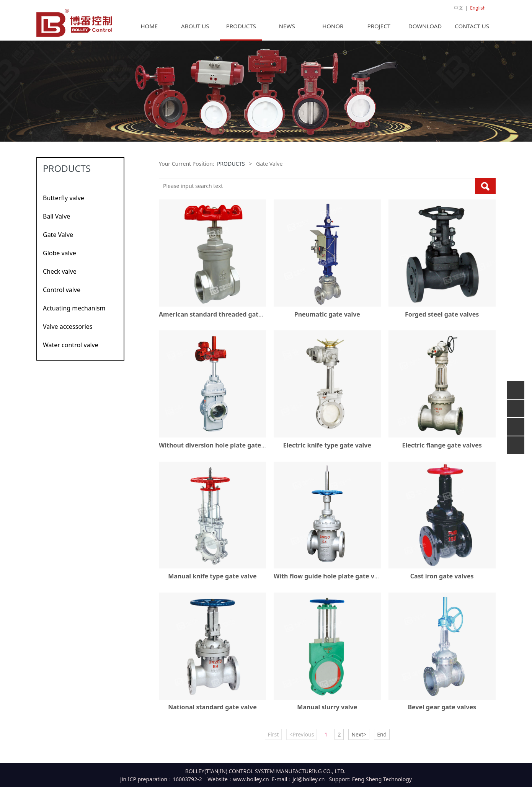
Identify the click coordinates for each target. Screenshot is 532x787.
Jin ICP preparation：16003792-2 (161, 783)
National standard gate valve (212, 711)
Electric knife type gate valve (327, 449)
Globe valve (60, 257)
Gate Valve (58, 238)
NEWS (287, 30)
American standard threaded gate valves (221, 318)
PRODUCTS (241, 30)
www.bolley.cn (251, 783)
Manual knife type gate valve (212, 580)
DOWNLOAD (425, 30)
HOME (149, 30)
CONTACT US (472, 30)
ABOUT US (195, 30)
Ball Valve (56, 220)
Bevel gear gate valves (442, 711)
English (478, 8)
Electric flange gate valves (442, 449)
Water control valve (71, 349)
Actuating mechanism (74, 312)
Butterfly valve (64, 202)
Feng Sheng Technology (382, 783)
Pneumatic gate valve (327, 318)
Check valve (60, 275)
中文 (459, 8)
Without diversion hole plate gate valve (219, 449)
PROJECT (379, 30)
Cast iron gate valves (442, 580)
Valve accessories (68, 330)
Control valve (62, 294)
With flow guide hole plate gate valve (330, 580)
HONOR (333, 30)
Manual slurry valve (327, 711)
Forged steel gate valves (442, 318)
